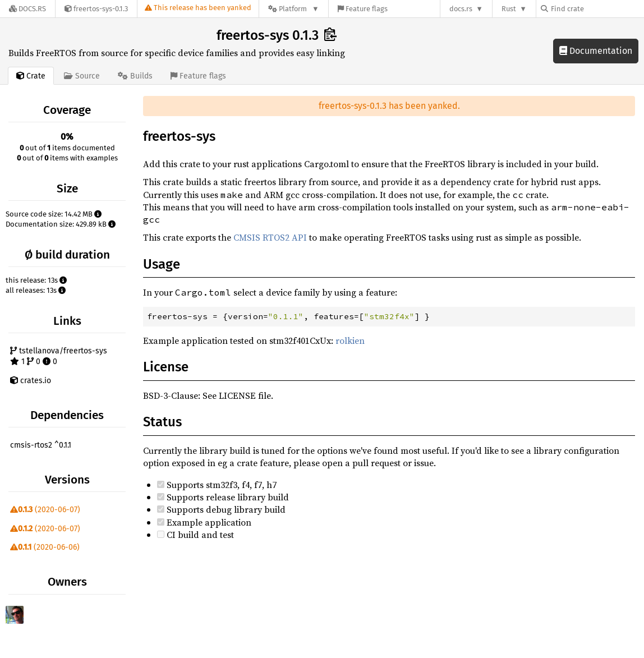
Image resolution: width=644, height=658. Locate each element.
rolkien (350, 340)
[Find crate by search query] (597, 9)
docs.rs (461, 9)
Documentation (596, 51)
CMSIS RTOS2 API (270, 237)
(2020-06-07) (45, 510)
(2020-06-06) (45, 547)
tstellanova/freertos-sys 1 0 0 (59, 356)
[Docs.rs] (27, 9)
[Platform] (294, 9)
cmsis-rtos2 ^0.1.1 (41, 445)
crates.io (31, 381)
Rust (509, 9)
